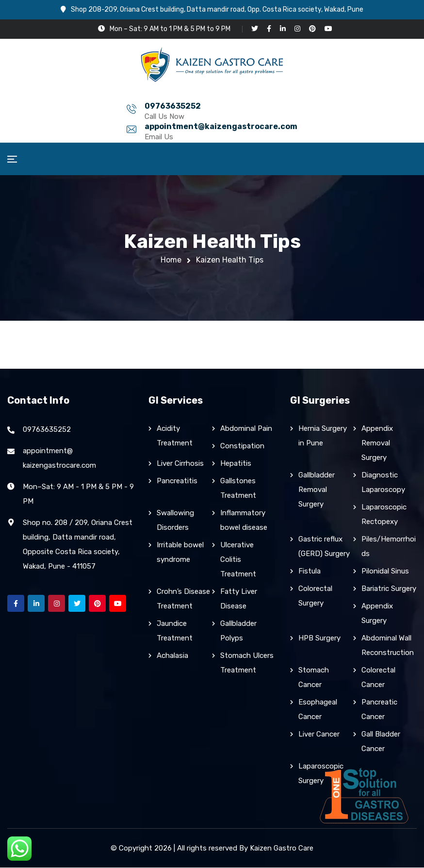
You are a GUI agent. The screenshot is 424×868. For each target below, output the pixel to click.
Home (171, 260)
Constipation (242, 446)
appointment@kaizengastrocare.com (264, 106)
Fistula (310, 572)
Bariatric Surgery (389, 589)
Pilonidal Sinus (385, 572)
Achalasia (172, 656)
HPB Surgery (319, 639)
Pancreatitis (177, 481)
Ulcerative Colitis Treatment (238, 560)
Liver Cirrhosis (180, 464)
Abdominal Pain (246, 429)
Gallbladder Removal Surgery (317, 490)
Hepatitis (236, 464)
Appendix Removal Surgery (377, 443)
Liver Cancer (319, 735)
